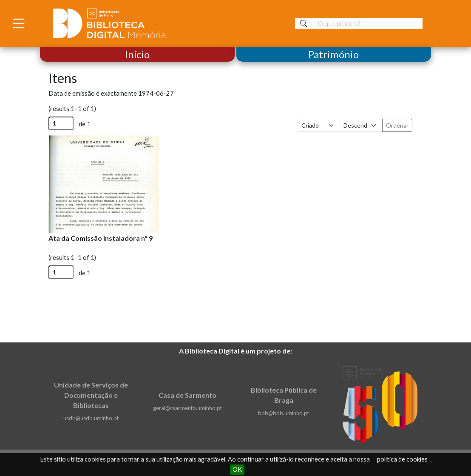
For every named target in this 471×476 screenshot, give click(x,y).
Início (138, 54)
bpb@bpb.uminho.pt (284, 413)
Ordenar (397, 125)
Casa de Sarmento (187, 395)
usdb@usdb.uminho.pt (91, 418)
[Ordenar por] (319, 125)
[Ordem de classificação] (361, 125)
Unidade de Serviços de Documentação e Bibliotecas (91, 395)
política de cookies (402, 459)
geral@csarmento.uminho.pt (187, 408)
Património (333, 54)
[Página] (61, 123)
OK (237, 469)
